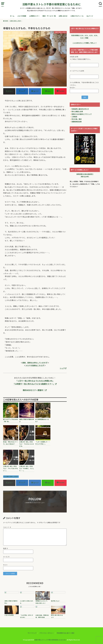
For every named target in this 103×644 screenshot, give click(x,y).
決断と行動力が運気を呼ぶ (27, 420)
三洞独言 (74, 117)
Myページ (90, 16)
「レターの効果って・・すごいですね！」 (43, 443)
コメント (7, 527)
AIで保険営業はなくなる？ (42, 420)
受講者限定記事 (77, 122)
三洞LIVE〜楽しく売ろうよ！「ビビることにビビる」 (27, 444)
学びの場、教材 (77, 119)
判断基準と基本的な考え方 (80, 109)
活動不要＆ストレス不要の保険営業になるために (51, 4)
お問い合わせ (63, 16)
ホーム (12, 16)
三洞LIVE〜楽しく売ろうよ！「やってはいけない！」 (11, 468)
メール (6, 557)
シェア (62, 368)
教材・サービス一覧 (49, 16)
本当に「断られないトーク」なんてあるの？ (11, 443)
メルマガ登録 (22, 16)
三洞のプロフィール (77, 16)
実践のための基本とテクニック (82, 114)
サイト (5, 565)
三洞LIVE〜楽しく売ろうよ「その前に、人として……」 (27, 468)
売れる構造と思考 (77, 111)
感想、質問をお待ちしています (34, 363)
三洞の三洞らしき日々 (12, 477)
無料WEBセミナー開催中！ (34, 390)
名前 (6, 548)
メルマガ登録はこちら (34, 365)
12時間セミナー (34, 16)
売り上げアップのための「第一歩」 (11, 420)
